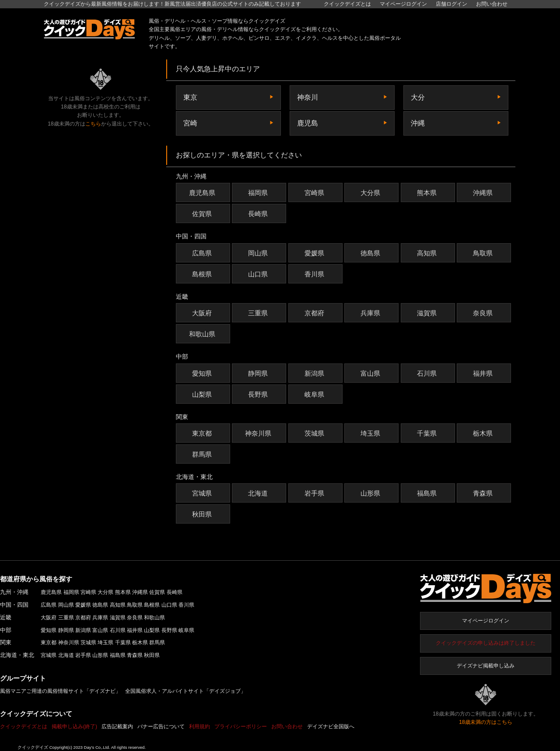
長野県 (259, 394)
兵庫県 (371, 313)
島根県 (203, 274)
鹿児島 (308, 123)
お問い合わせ (492, 4)
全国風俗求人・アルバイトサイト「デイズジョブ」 (185, 691)
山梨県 (203, 394)
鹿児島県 (203, 193)
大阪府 (203, 313)
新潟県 (315, 373)
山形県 (371, 493)
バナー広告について (161, 727)
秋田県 (203, 514)
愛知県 (203, 373)
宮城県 (203, 493)
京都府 (315, 313)
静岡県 (259, 373)
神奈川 (308, 97)
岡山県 (259, 253)
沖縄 (418, 123)
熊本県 (428, 193)
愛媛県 (315, 253)
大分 (418, 97)
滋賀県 (428, 313)
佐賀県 (203, 214)
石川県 (428, 373)
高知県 (428, 253)
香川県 (315, 274)
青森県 (484, 493)
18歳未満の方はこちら (485, 722)
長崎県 (259, 214)
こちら (93, 124)
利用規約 (199, 727)
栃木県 (484, 433)
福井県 (484, 373)
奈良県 (484, 313)
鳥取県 (484, 253)
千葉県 (428, 433)
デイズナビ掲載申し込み (486, 666)
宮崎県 (315, 193)
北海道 (259, 493)
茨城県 (315, 433)
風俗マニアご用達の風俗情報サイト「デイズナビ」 (60, 691)
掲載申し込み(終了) (74, 727)
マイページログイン (486, 621)
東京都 (203, 433)
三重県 (259, 313)
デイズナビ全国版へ (331, 727)
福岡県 (259, 193)
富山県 (371, 373)
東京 (190, 97)
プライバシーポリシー (241, 727)
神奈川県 (259, 433)
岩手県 (315, 493)
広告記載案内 (117, 727)
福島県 (428, 493)
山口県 (259, 274)
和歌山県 (203, 334)
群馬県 (203, 454)
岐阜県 (315, 394)
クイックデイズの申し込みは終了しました (486, 643)
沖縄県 (484, 193)
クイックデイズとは (347, 4)
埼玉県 (371, 433)
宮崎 (190, 123)
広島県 (203, 253)
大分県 (371, 193)
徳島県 (371, 253)
